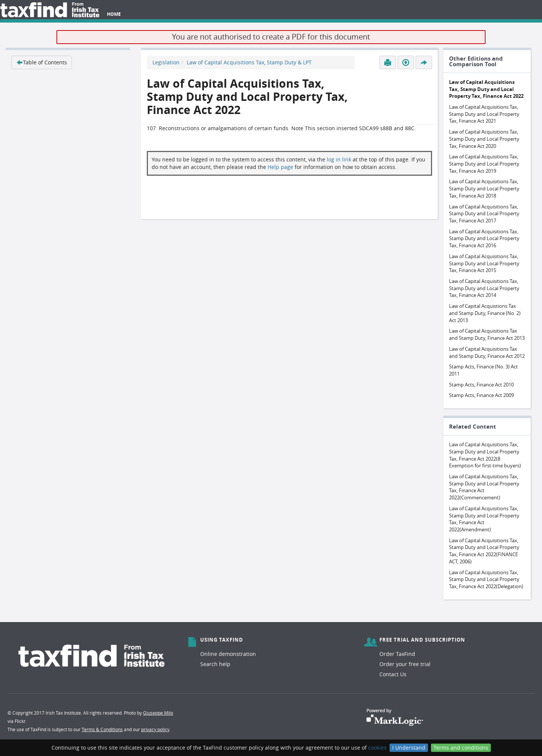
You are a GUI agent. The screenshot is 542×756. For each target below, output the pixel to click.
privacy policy (155, 729)
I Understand (409, 748)
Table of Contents (42, 62)
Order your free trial (405, 664)
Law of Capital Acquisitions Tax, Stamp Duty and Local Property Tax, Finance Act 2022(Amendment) (484, 519)
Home (114, 14)
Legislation (166, 62)
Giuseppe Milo (158, 713)
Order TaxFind (397, 654)
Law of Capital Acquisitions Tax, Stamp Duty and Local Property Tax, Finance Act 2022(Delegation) (486, 579)
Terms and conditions (461, 748)
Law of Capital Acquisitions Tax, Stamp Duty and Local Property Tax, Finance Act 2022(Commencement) (484, 487)
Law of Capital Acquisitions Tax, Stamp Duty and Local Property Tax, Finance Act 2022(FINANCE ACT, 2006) (484, 551)
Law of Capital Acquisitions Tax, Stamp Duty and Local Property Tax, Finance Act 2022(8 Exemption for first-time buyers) (485, 455)
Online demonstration (228, 654)
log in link (339, 159)
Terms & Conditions (102, 729)
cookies (377, 748)
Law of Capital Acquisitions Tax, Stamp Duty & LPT (249, 62)
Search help (215, 664)
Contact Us (393, 674)
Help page (280, 167)
